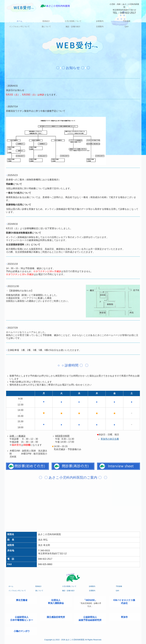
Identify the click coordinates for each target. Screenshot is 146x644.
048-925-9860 (45, 564)
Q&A (127, 27)
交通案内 (100, 27)
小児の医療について (73, 21)
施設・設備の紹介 (73, 27)
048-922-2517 (128, 13)
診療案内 (100, 21)
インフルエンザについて (19, 27)
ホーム (19, 21)
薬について (46, 27)
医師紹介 (46, 21)
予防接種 (127, 21)
